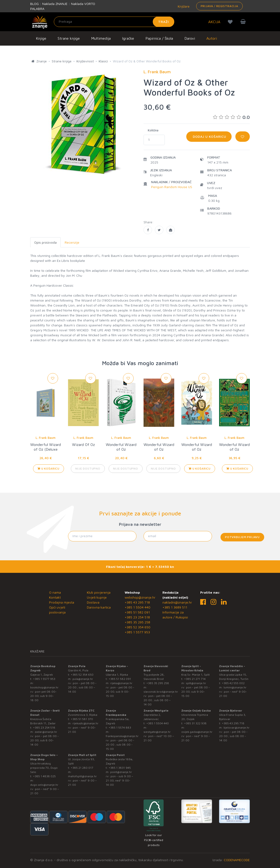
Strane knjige (69, 38)
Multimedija (101, 38)
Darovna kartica (99, 607)
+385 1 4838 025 (44, 776)
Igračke (128, 38)
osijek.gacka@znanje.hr (197, 732)
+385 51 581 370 (82, 719)
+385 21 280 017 (82, 768)
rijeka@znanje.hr (121, 683)
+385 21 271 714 (195, 679)
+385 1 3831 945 (120, 768)
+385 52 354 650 (138, 627)
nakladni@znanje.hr (177, 602)
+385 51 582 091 (137, 612)
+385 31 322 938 (195, 723)
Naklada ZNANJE (55, 4)
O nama (55, 592)
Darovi (190, 38)
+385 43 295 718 (137, 602)
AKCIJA (214, 22)
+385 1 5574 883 (120, 728)
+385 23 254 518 (137, 617)
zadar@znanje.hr (46, 732)
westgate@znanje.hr (157, 732)
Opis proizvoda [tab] (45, 242)
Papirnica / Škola (159, 38)
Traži (163, 22)
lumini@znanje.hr (235, 687)
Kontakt (55, 597)
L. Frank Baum (46, 438)
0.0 (231, 117)
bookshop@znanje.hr (44, 687)
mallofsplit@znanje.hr (82, 776)
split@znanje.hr (196, 683)
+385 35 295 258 (137, 622)
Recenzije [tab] (72, 242)
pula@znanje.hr (83, 679)
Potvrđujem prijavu (242, 537)
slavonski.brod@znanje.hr (161, 692)
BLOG (34, 4)
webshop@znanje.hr (140, 597)
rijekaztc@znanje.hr (85, 723)
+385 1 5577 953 (137, 632)
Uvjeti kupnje (97, 597)
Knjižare (183, 6)
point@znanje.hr (121, 772)
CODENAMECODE (237, 860)
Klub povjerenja (99, 592)
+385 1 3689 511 (175, 607)
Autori (212, 38)
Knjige (41, 38)
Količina (153, 130)
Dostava (93, 602)
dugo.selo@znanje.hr (44, 785)
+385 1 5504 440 (138, 607)
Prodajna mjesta (62, 602)
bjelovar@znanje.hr (237, 728)
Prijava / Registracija (219, 6)
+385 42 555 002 (233, 683)
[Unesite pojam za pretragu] (114, 22)
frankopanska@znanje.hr (122, 736)
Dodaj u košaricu (209, 136)
